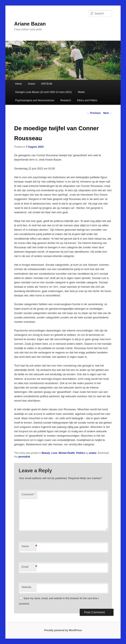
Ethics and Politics (87, 100)
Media (81, 92)
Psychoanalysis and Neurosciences (35, 100)
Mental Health (67, 453)
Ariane (31, 84)
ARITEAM (47, 84)
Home (18, 84)
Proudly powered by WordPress (63, 630)
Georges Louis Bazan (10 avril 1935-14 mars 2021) (43, 92)
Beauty (46, 453)
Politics (81, 453)
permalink (24, 457)
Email (29, 567)
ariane (93, 453)
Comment (28, 494)
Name (29, 546)
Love (54, 453)
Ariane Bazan (30, 24)
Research (66, 100)
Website (26, 587)
